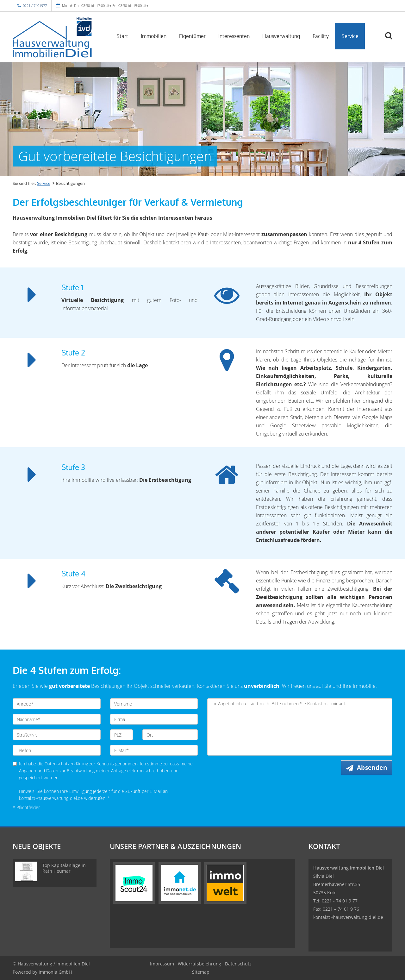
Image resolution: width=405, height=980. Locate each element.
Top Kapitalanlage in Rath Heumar (64, 868)
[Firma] (154, 719)
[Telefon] (57, 750)
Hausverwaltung (281, 36)
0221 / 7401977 (35, 6)
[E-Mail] (154, 750)
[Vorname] (154, 704)
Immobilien (154, 36)
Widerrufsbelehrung (199, 964)
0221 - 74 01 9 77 (340, 901)
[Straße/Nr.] (57, 735)
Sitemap (201, 972)
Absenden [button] (372, 768)
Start (122, 36)
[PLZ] (122, 735)
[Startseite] (57, 35)
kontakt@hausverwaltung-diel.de (348, 917)
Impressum (162, 964)
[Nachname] (57, 719)
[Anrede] (57, 704)
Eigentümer (192, 36)
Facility (321, 36)
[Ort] (170, 735)
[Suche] (391, 40)
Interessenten (234, 36)
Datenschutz (238, 964)
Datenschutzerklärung (66, 764)
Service (350, 36)
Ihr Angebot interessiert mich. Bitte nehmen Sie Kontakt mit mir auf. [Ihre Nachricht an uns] (300, 727)
